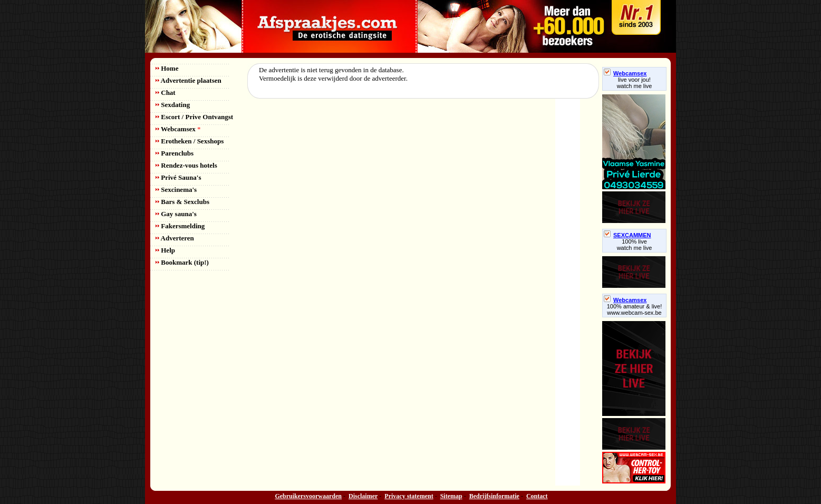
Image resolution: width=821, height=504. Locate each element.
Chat (166, 93)
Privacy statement (409, 496)
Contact (537, 496)
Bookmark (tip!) (182, 262)
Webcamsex (178, 129)
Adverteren (175, 238)
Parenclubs (175, 153)
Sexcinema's (176, 190)
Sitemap (451, 496)
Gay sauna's (176, 214)
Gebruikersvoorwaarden (308, 496)
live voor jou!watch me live (635, 83)
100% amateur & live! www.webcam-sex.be (635, 309)
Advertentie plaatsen (189, 80)
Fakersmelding (180, 226)
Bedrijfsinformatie (494, 496)
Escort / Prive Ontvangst (194, 117)
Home (167, 68)
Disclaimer (363, 496)
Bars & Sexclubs (182, 202)
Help (165, 250)
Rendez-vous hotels (186, 165)
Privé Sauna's (178, 177)
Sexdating (173, 105)
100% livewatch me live (635, 245)
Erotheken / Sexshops (190, 141)
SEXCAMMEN (627, 235)
